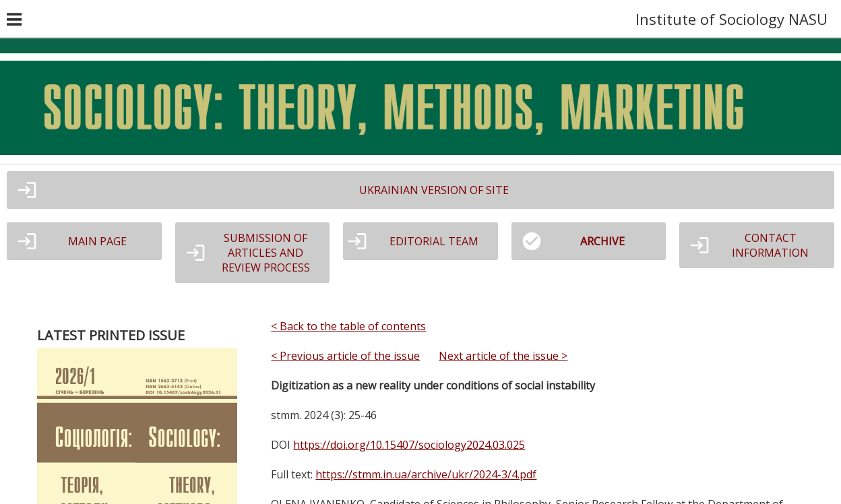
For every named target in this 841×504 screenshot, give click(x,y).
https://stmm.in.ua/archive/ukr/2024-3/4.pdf (426, 474)
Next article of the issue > (503, 356)
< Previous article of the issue (345, 356)
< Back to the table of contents (348, 326)
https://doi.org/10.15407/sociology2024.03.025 (409, 445)
